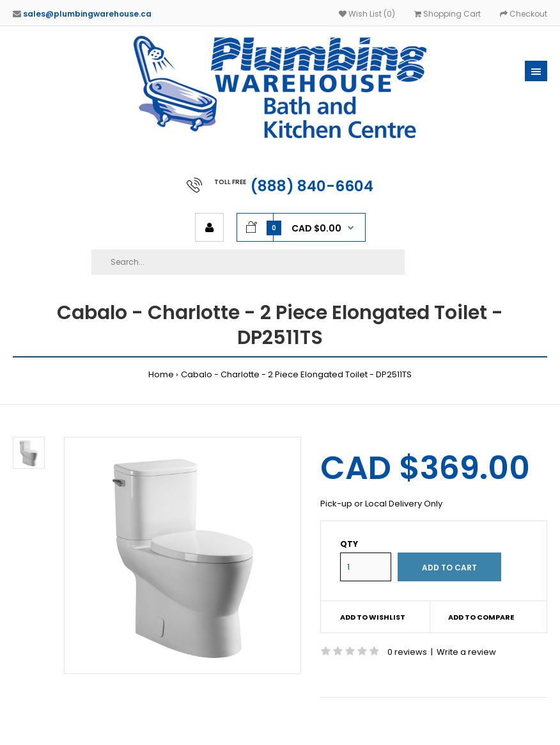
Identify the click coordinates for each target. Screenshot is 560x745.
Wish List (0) (367, 14)
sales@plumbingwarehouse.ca (87, 14)
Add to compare (481, 617)
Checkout (524, 14)
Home (161, 374)
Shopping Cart (447, 14)
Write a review (466, 652)
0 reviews (407, 652)
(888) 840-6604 (312, 186)
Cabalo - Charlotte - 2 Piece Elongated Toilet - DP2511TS (296, 374)
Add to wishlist (373, 617)
